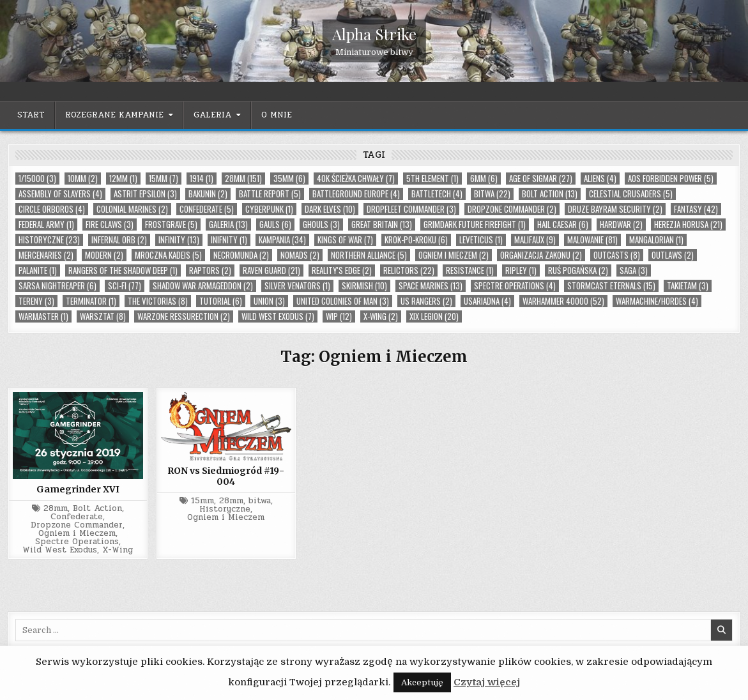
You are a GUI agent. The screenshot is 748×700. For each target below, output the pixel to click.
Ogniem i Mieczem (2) (454, 255)
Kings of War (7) (345, 240)
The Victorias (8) (158, 301)
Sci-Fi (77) (125, 286)
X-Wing (118, 550)
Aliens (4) (600, 179)
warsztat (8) (103, 316)
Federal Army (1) (46, 224)
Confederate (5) (207, 209)
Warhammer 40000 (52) (563, 301)
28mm (56, 509)
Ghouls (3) (321, 224)
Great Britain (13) (382, 224)
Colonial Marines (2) (132, 209)
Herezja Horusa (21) (688, 224)
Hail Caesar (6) (563, 224)
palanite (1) (38, 270)
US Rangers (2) (426, 301)
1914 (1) (202, 179)
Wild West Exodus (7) (278, 316)
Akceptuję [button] (422, 682)
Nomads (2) (300, 255)
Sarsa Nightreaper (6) (57, 286)
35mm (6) (289, 179)
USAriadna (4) (487, 301)
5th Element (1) (432, 179)
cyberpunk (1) (269, 209)
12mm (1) (123, 179)
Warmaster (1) (43, 316)
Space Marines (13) (431, 286)
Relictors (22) (409, 270)
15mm (202, 501)
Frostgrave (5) (171, 224)
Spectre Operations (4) (515, 286)
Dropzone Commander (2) (512, 209)
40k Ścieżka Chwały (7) (356, 179)
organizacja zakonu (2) (541, 255)
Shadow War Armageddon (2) (203, 286)
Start (31, 115)
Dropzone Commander (77, 525)
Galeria (212, 115)
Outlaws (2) (673, 255)
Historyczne (225, 509)
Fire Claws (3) (110, 224)
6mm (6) (484, 179)
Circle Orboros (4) (52, 209)
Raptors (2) (210, 270)
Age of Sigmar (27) (541, 179)
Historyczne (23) (49, 240)
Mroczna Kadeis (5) (168, 255)
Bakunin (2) (208, 194)
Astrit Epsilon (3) (145, 194)
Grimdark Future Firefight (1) (475, 224)
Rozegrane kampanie (114, 115)
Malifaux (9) (535, 240)
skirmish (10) (364, 286)
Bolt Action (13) (550, 194)
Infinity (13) (179, 240)
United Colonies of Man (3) (343, 301)
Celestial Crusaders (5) (631, 194)
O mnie (277, 115)
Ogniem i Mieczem (77, 534)
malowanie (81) (592, 240)
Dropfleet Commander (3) (411, 209)
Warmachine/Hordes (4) (657, 301)
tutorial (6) (221, 301)
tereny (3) (36, 301)
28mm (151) (243, 179)
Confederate (77, 517)
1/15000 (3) (37, 179)
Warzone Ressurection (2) (184, 316)
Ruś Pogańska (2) (578, 270)
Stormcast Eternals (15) (611, 286)
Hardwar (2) (621, 224)
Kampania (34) (282, 240)
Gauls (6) (275, 224)
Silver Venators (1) (297, 286)
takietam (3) (688, 286)
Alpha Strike (374, 34)
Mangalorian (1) (656, 240)
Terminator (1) (91, 301)
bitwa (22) (492, 194)
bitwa (260, 501)
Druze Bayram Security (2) (615, 209)
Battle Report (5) (270, 194)
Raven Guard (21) (271, 270)
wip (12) (339, 316)
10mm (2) (83, 179)
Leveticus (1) (481, 240)
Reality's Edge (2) (342, 270)
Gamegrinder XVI (78, 489)
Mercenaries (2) (46, 255)
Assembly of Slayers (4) (60, 194)
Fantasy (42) (696, 209)
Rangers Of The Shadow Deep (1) (123, 270)
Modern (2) (104, 255)
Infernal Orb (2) (119, 240)
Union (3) (269, 301)
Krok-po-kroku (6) (416, 240)
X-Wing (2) (381, 316)
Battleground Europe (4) (356, 194)
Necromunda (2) (241, 255)
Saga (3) (634, 270)
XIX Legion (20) (434, 316)
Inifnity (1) (229, 240)
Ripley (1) (521, 270)
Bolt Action (97, 509)
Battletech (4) (437, 194)
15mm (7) (164, 179)
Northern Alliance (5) (369, 255)
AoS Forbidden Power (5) (671, 179)
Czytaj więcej (487, 682)
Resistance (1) (470, 270)
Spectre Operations (77, 542)
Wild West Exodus (60, 550)
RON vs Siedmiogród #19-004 (226, 476)
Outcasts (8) (617, 255)
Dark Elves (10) (330, 209)
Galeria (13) (228, 224)
